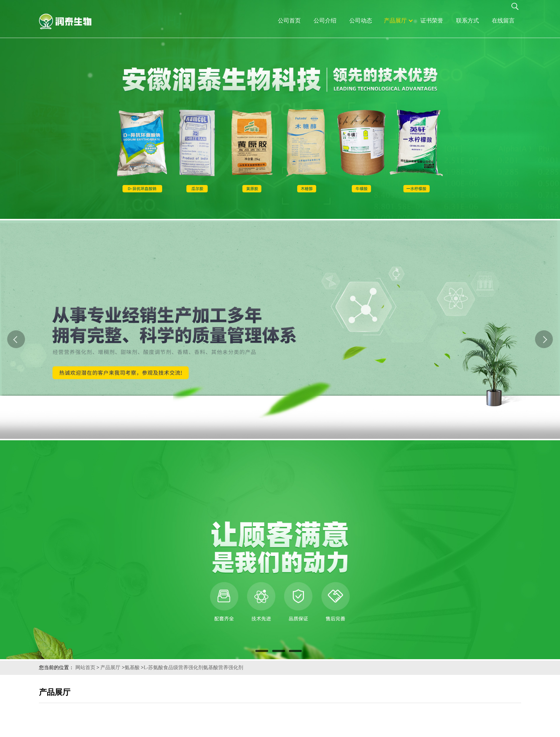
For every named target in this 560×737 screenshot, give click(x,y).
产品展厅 (110, 668)
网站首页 (85, 668)
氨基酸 (132, 668)
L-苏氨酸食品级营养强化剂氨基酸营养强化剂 (193, 668)
